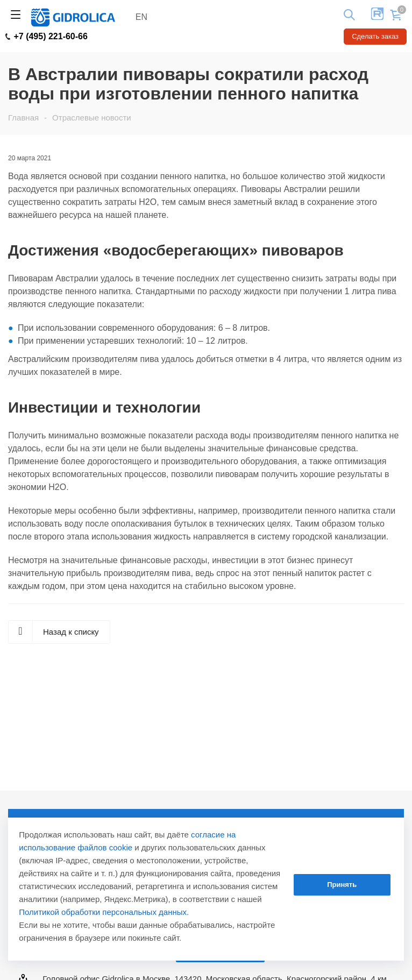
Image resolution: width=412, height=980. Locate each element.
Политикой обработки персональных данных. (104, 912)
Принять (342, 885)
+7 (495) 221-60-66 (47, 37)
